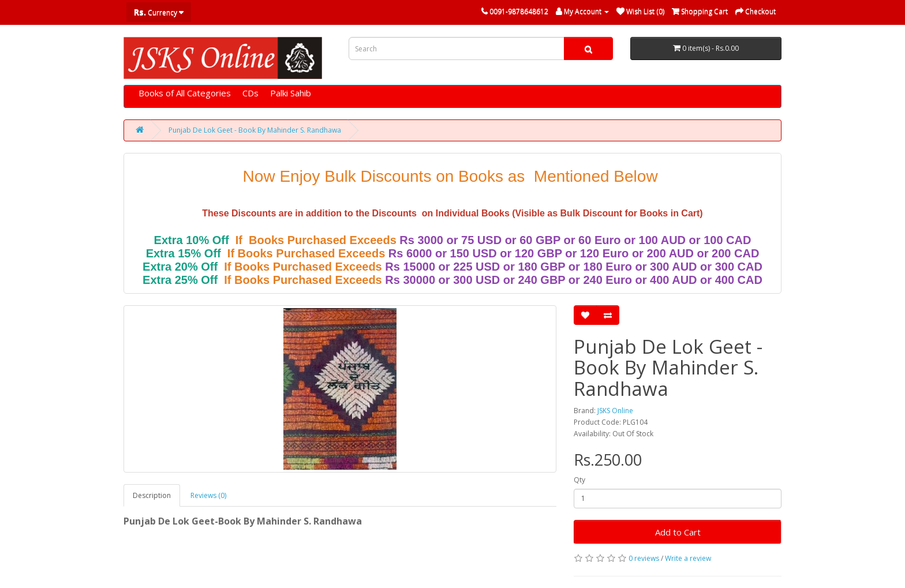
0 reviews (644, 558)
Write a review (688, 558)
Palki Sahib (291, 93)
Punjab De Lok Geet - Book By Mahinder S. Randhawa (255, 130)
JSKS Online (615, 411)
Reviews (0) (208, 495)
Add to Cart (678, 532)
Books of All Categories (185, 93)
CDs (250, 93)
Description (152, 495)
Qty (579, 480)
